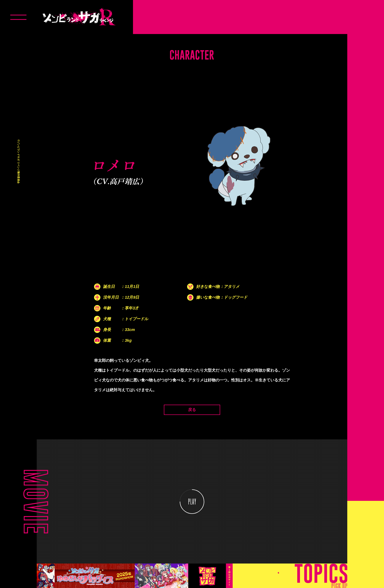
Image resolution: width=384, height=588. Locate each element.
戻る (192, 410)
